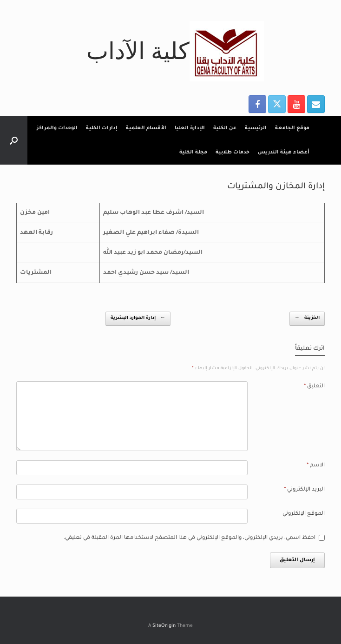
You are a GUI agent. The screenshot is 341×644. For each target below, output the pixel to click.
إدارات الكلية (102, 128)
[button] (14, 140)
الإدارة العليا (190, 128)
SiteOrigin (164, 626)
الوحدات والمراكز (57, 128)
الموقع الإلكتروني (304, 514)
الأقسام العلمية (146, 128)
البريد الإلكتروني (304, 490)
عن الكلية (225, 128)
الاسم (316, 466)
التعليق (314, 387)
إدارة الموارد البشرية (138, 319)
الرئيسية (256, 128)
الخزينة (307, 319)
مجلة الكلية (193, 153)
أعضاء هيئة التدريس (284, 153)
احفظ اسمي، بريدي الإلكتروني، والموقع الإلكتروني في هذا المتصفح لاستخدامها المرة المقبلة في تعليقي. (190, 538)
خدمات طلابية (233, 153)
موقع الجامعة (292, 128)
